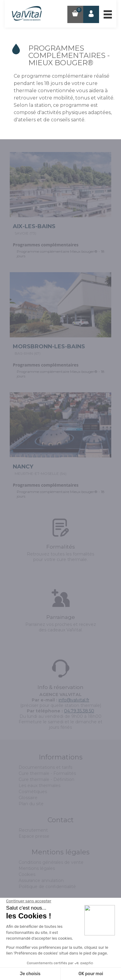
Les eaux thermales (39, 786)
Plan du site (31, 804)
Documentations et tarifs (45, 767)
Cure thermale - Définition (46, 779)
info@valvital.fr (74, 700)
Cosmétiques (33, 792)
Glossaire (28, 798)
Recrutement (33, 830)
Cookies (27, 874)
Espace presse (34, 836)
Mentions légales (37, 868)
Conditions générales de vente (51, 862)
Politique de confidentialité (47, 887)
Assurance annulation (41, 880)
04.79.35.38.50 (79, 711)
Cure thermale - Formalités (47, 773)
